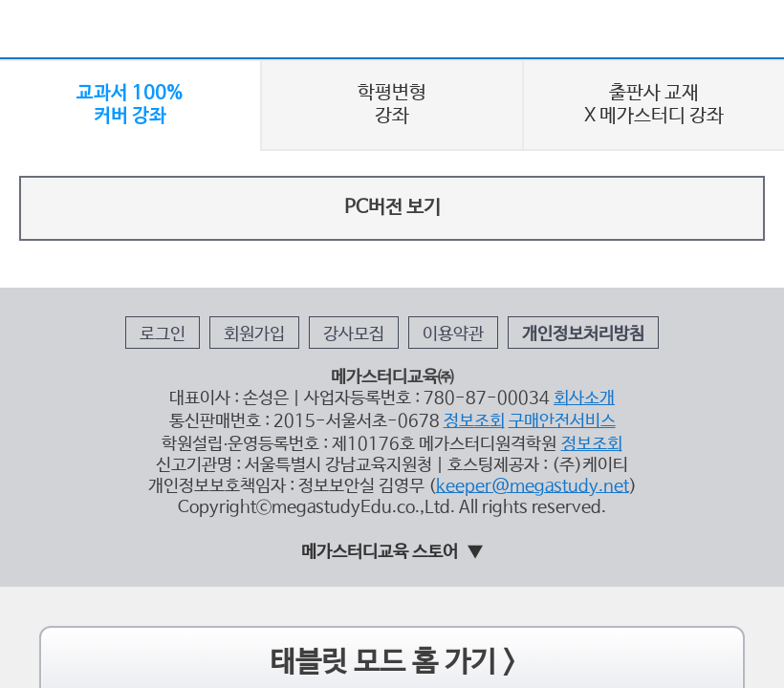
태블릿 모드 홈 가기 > (392, 499)
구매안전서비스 (518, 294)
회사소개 (535, 278)
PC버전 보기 (392, 144)
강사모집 (363, 232)
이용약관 (437, 232)
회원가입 (290, 232)
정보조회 (452, 294)
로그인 (222, 232)
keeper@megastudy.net (497, 340)
